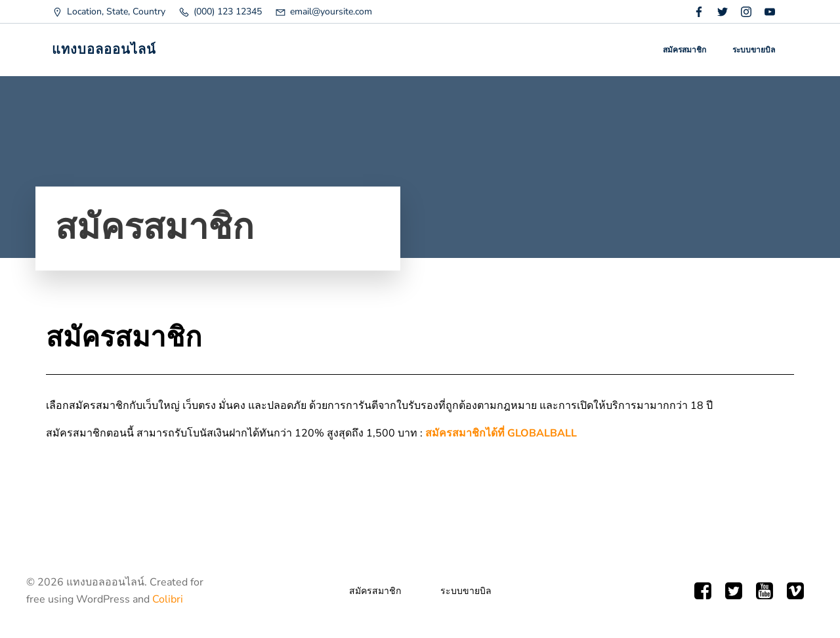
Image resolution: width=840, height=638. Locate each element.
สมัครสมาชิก (684, 50)
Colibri (168, 599)
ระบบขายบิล (754, 50)
